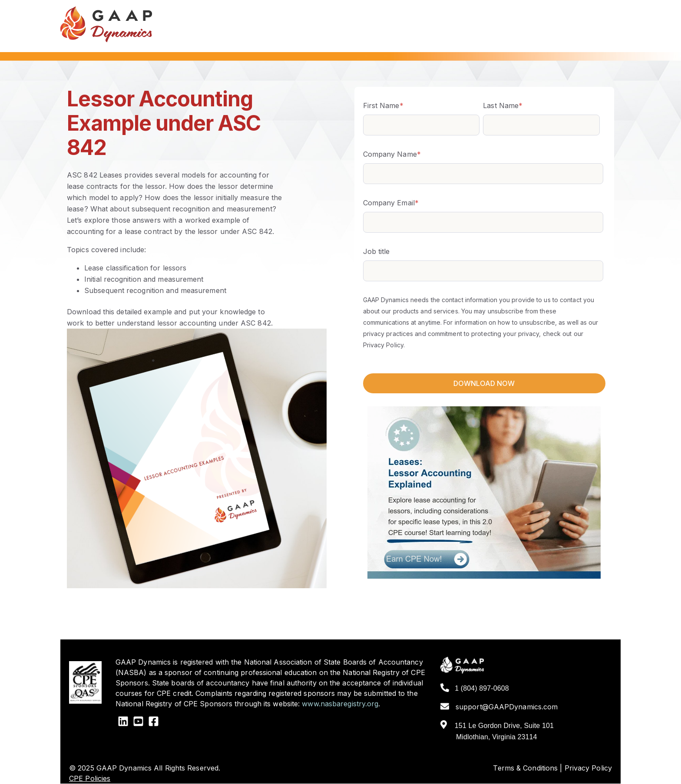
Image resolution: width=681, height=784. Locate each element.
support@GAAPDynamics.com (499, 707)
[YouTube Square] (138, 723)
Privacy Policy (588, 768)
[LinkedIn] (123, 723)
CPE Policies (90, 778)
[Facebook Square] (154, 723)
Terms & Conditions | (527, 768)
